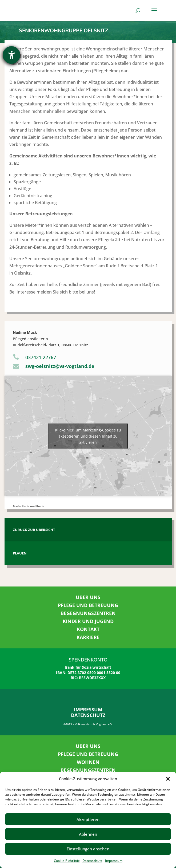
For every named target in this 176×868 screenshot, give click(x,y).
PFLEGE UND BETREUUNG (88, 605)
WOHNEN (88, 762)
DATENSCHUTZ (88, 715)
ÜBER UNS (88, 597)
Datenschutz (92, 861)
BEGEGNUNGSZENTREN (88, 613)
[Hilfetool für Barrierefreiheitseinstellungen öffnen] (11, 55)
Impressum (114, 861)
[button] (168, 779)
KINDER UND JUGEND (88, 621)
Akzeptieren (88, 819)
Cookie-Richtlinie (67, 861)
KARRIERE (88, 637)
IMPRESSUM (88, 710)
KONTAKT (88, 629)
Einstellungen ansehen (88, 849)
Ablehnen (88, 834)
